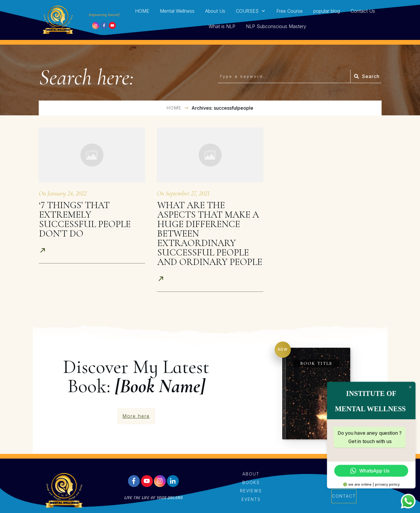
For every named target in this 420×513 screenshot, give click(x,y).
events (251, 499)
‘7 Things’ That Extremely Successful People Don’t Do (85, 219)
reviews (251, 491)
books (251, 482)
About (251, 474)
